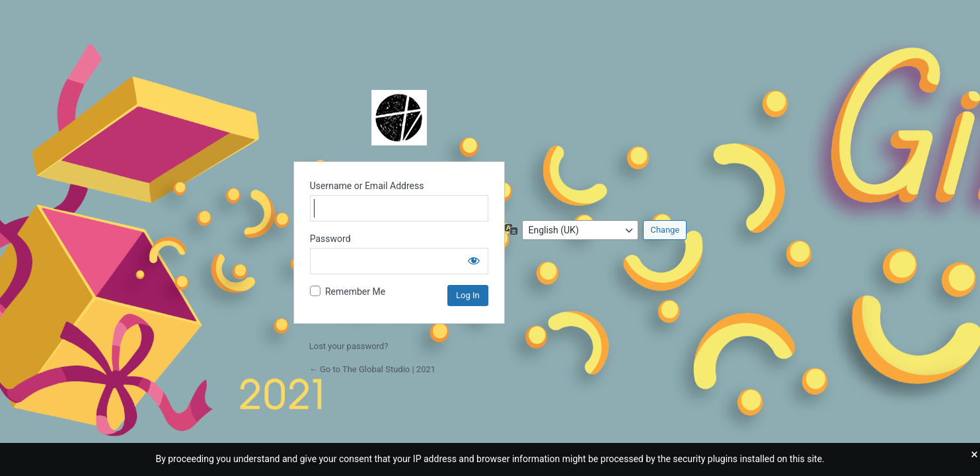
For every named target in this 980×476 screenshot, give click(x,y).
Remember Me (355, 292)
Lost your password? (349, 346)
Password (330, 239)
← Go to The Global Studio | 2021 (372, 369)
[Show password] (474, 260)
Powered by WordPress (399, 118)
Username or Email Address (367, 186)
